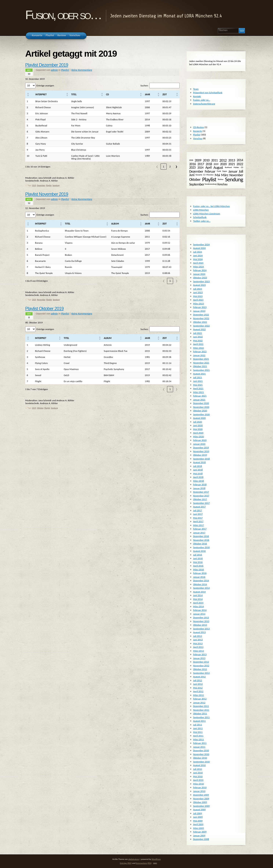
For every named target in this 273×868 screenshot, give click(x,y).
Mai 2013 (198, 643)
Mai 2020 (198, 429)
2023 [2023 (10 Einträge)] (192, 167)
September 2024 (201, 244)
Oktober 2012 (200, 669)
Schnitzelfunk (200, 217)
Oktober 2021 (200, 366)
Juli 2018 (198, 466)
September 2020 (201, 414)
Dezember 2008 (201, 839)
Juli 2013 (198, 636)
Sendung (56, 185)
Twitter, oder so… (202, 221)
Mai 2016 (198, 562)
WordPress (156, 859)
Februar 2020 (200, 440)
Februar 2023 (200, 307)
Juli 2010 (198, 769)
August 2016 (199, 551)
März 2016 (198, 570)
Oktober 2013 (200, 625)
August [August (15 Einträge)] (218, 167)
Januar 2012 (199, 703)
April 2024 (198, 263)
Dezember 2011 (201, 706)
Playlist (65, 70)
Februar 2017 (200, 529)
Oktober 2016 (200, 544)
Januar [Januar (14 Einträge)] (233, 171)
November (41, 300)
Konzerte (198, 131)
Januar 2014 (199, 614)
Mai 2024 (198, 259)
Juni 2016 (198, 558)
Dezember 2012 (201, 662)
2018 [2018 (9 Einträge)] (209, 164)
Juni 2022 (198, 337)
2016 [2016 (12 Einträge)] (193, 164)
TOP (155, 863)
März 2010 (198, 784)
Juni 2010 (198, 773)
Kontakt (197, 96)
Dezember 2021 (201, 359)
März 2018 (198, 481)
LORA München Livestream (207, 214)
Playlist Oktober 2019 (44, 309)
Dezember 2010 (201, 750)
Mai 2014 (198, 599)
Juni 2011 (198, 728)
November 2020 (201, 407)
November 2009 (201, 799)
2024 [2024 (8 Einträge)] (201, 168)
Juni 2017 (198, 514)
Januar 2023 (199, 311)
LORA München (201, 210)
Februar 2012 (200, 699)
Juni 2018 (198, 470)
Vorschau (198, 138)
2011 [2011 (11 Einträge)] (214, 160)
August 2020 (199, 418)
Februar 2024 (200, 270)
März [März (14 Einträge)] (225, 175)
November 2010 (201, 754)
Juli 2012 (198, 680)
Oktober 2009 (200, 802)
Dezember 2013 (201, 617)
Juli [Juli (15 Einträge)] (241, 171)
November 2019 (201, 451)
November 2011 (201, 710)
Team (196, 89)
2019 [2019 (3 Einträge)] (216, 164)
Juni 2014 (198, 595)
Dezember (41, 185)
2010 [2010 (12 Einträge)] (206, 160)
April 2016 (198, 566)
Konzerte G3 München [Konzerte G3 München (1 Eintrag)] (204, 175)
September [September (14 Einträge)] (197, 184)
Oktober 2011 (200, 714)
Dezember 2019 (201, 448)
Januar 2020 (199, 444)
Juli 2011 (198, 725)
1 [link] (164, 167)
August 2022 (199, 329)
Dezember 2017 (201, 492)
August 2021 (199, 374)
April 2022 (198, 344)
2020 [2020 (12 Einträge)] (223, 164)
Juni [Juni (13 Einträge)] (192, 175)
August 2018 (199, 462)
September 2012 (201, 673)
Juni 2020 (198, 425)
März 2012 (198, 695)
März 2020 (198, 437)
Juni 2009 (198, 817)
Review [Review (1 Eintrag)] (220, 179)
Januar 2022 (199, 355)
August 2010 (199, 765)
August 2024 (199, 248)
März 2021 (198, 392)
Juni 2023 (198, 292)
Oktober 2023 (200, 278)
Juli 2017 (198, 510)
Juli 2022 (198, 333)
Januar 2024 (199, 274)
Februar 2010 (200, 787)
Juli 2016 (198, 555)
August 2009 (199, 810)
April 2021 (198, 388)
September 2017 (201, 503)
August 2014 (199, 592)
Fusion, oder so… (63, 15)
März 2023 (198, 304)
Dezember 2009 (201, 795)
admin (55, 70)
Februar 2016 (200, 573)
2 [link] (170, 167)
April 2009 (198, 824)
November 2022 (201, 318)
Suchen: (144, 86)
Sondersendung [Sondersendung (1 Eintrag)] (211, 184)
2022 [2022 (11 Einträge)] (240, 164)
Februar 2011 (200, 743)
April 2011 (198, 736)
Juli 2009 (198, 813)
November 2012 (201, 666)
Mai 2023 (198, 296)
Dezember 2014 (201, 581)
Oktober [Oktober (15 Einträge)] (195, 179)
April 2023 (198, 300)
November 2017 (201, 496)
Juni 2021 (198, 381)
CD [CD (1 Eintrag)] (242, 167)
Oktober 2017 (200, 499)
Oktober (40, 408)
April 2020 (198, 433)
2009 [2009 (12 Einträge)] (198, 160)
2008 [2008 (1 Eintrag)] (191, 160)
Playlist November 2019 (47, 194)
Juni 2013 (198, 640)
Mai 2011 (198, 732)
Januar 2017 (199, 533)
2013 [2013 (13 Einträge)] (232, 160)
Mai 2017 (198, 518)
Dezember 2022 (201, 315)
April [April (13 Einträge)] (208, 167)
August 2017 (199, 507)
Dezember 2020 (201, 403)
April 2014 (198, 603)
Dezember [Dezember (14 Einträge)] (196, 171)
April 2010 (198, 780)
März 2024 (198, 267)
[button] (28, 94)
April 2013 (198, 647)
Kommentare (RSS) (144, 863)
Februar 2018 (200, 484)
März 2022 (198, 348)
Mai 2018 (198, 473)
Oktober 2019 (200, 455)
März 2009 (198, 828)
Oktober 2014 (200, 584)
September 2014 (201, 588)
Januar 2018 (199, 488)
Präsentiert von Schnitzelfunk (208, 93)
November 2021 (201, 363)
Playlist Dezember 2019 (47, 65)
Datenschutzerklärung (204, 104)
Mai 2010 (198, 776)
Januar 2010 (199, 791)
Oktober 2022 (200, 322)
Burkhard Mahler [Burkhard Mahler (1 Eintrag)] (232, 167)
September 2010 (201, 762)
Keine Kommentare (82, 70)
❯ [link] (176, 167)
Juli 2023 (198, 289)
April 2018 (198, 477)
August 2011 (199, 721)
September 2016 (201, 547)
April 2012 (198, 691)
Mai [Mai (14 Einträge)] (217, 175)
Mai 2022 (198, 341)
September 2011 (201, 717)
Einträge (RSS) (126, 863)
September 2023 (201, 281)
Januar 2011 (199, 747)
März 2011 (198, 739)
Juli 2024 (198, 252)
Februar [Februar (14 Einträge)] (210, 171)
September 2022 (201, 326)
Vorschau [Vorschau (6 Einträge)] (222, 184)
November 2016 (201, 540)
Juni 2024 (198, 255)
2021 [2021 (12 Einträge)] (232, 164)
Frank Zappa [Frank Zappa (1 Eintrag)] (222, 171)
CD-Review (199, 127)
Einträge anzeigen (45, 86)
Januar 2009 (199, 836)
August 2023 (199, 285)
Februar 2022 (200, 352)
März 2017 (198, 525)
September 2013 (201, 629)
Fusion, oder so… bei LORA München (211, 206)
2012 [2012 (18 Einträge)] (223, 160)
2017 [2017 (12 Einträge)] (201, 164)
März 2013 (198, 651)
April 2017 (198, 521)
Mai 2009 (198, 821)
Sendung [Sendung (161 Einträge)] (234, 179)
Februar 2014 (200, 610)
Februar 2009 (200, 832)
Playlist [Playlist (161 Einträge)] (209, 179)
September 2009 (201, 806)
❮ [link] (157, 167)
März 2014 (198, 606)
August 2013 (199, 632)
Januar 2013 (199, 658)
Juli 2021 (198, 377)
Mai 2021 (198, 385)
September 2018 (201, 459)
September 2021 (201, 370)
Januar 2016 (199, 577)
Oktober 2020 (200, 411)
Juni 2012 (198, 684)
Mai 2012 (198, 688)
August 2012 (199, 677)
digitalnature (134, 859)
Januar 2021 (199, 400)
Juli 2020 (198, 422)
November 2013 (201, 621)
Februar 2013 (200, 654)
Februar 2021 (200, 396)
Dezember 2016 (201, 536)
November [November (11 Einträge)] (236, 175)
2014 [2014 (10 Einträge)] (240, 160)
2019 (34, 185)
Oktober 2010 (200, 758)
